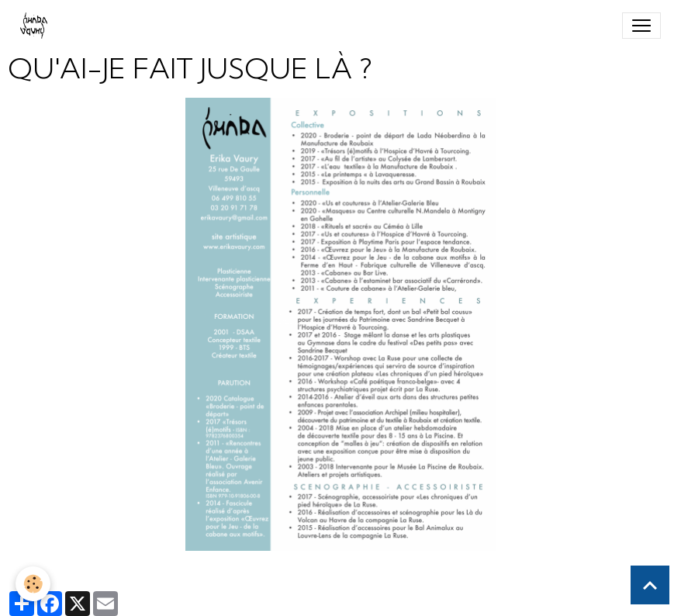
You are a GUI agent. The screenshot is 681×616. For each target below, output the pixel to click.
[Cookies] (33, 584)
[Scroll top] (650, 585)
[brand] (37, 26)
